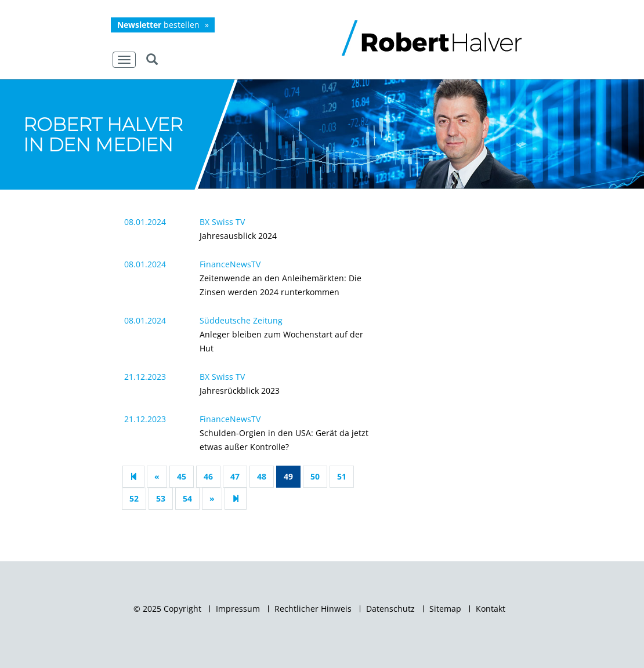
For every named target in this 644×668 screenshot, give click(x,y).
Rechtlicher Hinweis (313, 609)
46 (208, 476)
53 (161, 498)
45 (182, 476)
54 (187, 498)
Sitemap (445, 609)
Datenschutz (390, 609)
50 (315, 476)
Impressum (238, 609)
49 (288, 476)
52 (134, 498)
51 (342, 476)
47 (235, 476)
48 (262, 476)
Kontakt (491, 609)
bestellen (158, 25)
